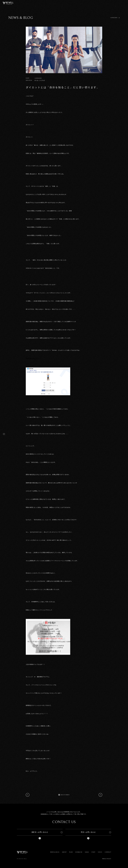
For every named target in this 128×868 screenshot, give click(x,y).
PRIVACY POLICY (107, 859)
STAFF (93, 852)
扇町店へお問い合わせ (40, 832)
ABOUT (64, 852)
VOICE (100, 852)
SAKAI (87, 852)
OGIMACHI (79, 852)
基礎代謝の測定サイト (33, 358)
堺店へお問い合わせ (88, 832)
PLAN (71, 852)
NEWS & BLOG (55, 852)
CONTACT (108, 852)
